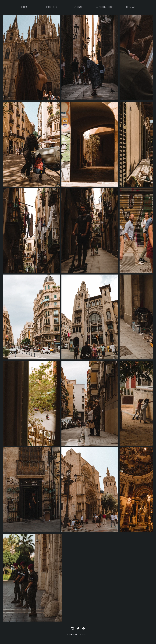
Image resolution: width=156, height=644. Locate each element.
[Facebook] (78, 629)
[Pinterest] (83, 629)
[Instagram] (72, 629)
